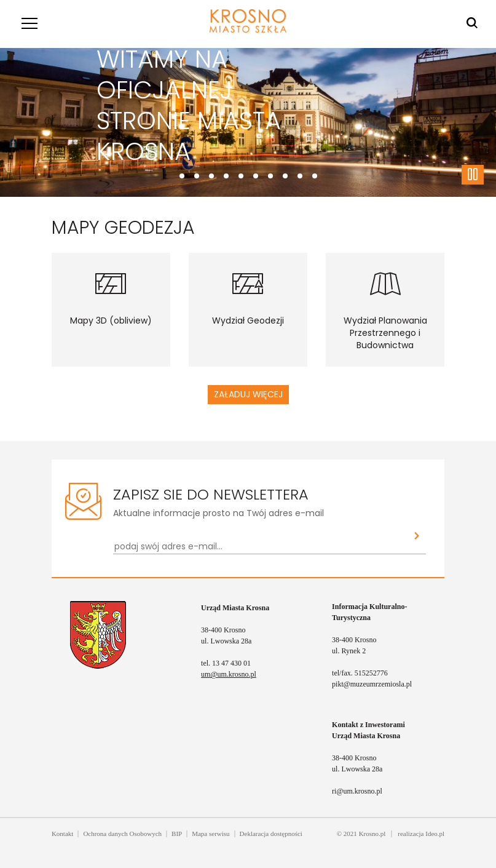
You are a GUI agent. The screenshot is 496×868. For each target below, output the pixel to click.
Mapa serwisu (211, 834)
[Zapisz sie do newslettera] (417, 537)
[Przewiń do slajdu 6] (270, 176)
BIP (177, 834)
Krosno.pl (372, 834)
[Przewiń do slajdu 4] (241, 176)
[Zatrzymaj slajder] (473, 175)
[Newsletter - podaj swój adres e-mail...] (261, 547)
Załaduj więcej (248, 394)
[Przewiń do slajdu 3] (226, 176)
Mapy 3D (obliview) (111, 321)
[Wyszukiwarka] (472, 23)
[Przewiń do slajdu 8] (300, 176)
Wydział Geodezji (248, 321)
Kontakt (62, 834)
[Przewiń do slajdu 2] (211, 176)
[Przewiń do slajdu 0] (182, 176)
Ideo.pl (435, 834)
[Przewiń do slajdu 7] (285, 176)
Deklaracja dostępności (271, 834)
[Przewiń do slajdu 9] (315, 176)
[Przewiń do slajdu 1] (197, 176)
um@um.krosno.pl (229, 674)
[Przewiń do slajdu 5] (256, 176)
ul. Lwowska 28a (226, 641)
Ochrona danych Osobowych (122, 834)
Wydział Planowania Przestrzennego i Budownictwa (385, 333)
